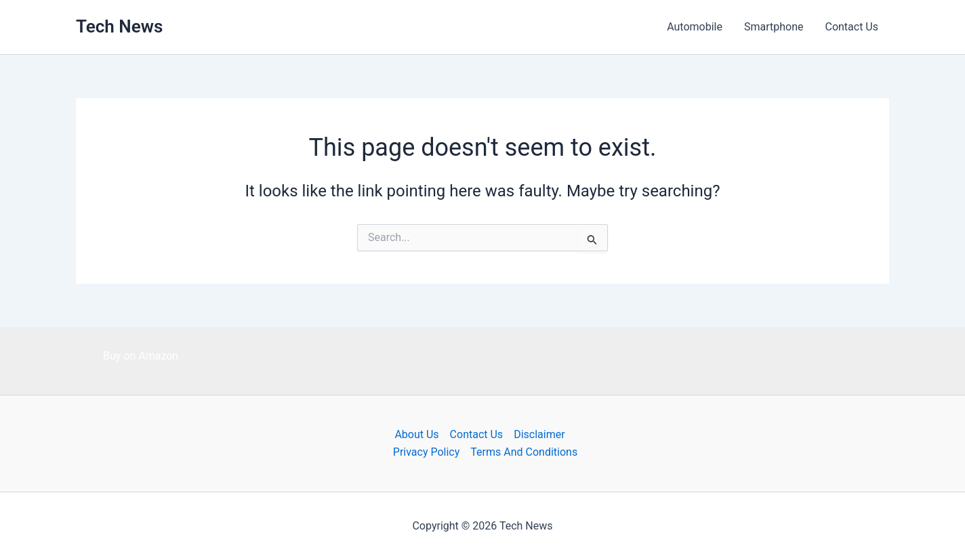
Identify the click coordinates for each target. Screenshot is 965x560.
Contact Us (851, 27)
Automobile (695, 27)
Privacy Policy (427, 452)
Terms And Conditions (524, 452)
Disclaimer (539, 434)
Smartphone (774, 27)
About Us (416, 434)
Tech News (119, 26)
